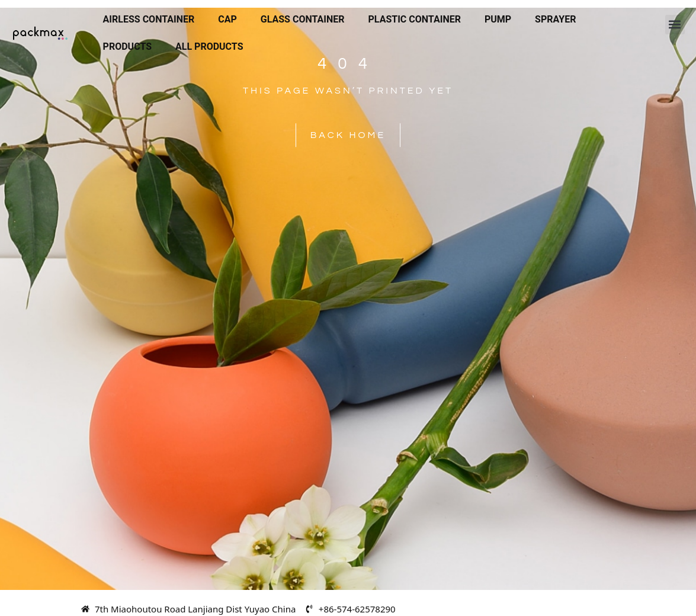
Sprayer (555, 19)
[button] (675, 25)
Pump (498, 19)
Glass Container (303, 19)
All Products (209, 46)
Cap (227, 19)
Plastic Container (415, 19)
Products (127, 46)
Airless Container (149, 19)
